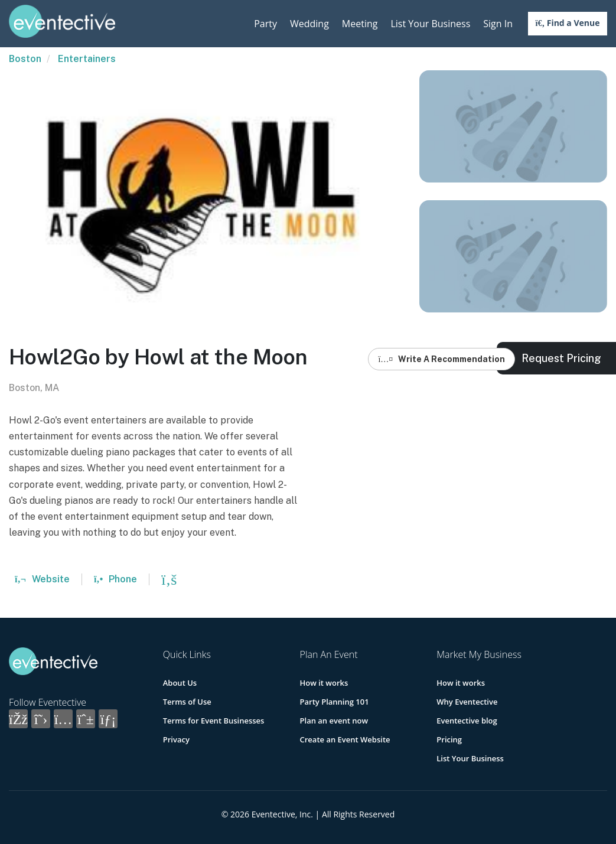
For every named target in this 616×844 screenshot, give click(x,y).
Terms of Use (187, 702)
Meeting (360, 24)
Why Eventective (467, 702)
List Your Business (430, 24)
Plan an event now (334, 721)
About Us (180, 683)
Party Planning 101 (335, 702)
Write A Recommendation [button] (441, 359)
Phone (115, 579)
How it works (324, 683)
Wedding (309, 24)
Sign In (498, 24)
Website (42, 579)
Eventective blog (467, 721)
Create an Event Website (345, 739)
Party (265, 24)
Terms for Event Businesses (214, 721)
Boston (25, 59)
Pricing (449, 739)
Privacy (176, 739)
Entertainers (87, 59)
